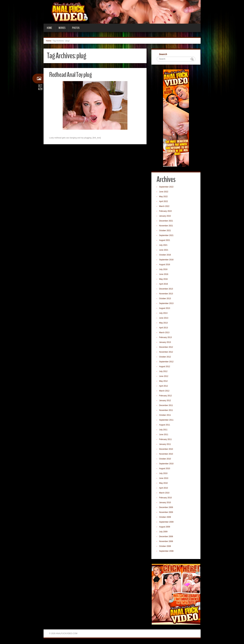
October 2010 (166, 459)
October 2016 (166, 255)
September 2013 (167, 304)
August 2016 (165, 265)
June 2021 (164, 250)
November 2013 (167, 294)
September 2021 (167, 236)
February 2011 (166, 440)
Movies (62, 28)
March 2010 (165, 493)
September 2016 (167, 260)
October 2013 (166, 299)
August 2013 (165, 309)
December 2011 (167, 406)
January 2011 (166, 445)
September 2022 (167, 187)
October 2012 (166, 357)
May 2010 (164, 484)
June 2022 (164, 192)
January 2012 (166, 401)
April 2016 (164, 284)
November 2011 (167, 411)
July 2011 (164, 430)
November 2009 (167, 513)
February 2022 (166, 212)
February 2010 (166, 498)
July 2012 (164, 372)
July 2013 (164, 314)
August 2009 (165, 527)
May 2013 (164, 323)
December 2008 (167, 537)
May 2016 (164, 280)
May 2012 (164, 382)
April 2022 (164, 202)
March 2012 (165, 391)
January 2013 (166, 343)
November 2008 (167, 542)
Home (49, 28)
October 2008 (166, 547)
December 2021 (167, 221)
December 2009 (167, 508)
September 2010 (167, 464)
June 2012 (164, 377)
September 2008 (167, 552)
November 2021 (167, 226)
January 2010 (166, 503)
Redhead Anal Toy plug (73, 75)
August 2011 (165, 425)
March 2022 (165, 207)
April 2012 (164, 386)
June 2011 (164, 435)
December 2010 (167, 450)
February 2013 (166, 338)
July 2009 (164, 532)
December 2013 (167, 289)
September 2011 (167, 420)
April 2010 (164, 488)
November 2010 (167, 454)
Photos (76, 28)
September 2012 (167, 362)
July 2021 (164, 246)
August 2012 (165, 367)
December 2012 (167, 348)
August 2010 (165, 469)
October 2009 (166, 518)
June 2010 (164, 479)
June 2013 (164, 318)
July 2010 (164, 474)
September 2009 (167, 522)
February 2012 (166, 396)
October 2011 (166, 416)
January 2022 (166, 216)
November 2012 (167, 352)
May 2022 (164, 197)
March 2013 (165, 333)
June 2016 (164, 275)
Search (164, 54)
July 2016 (164, 270)
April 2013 (164, 328)
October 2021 (166, 231)
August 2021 (165, 241)
